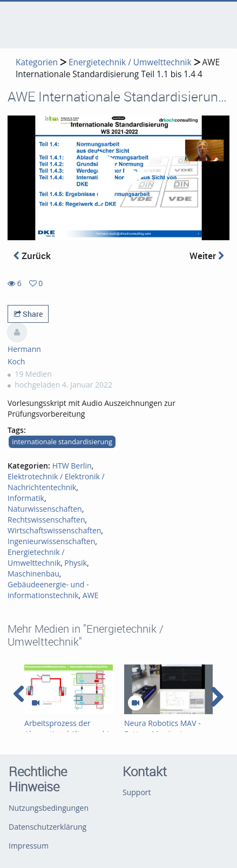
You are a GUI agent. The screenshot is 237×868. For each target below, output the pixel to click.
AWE (91, 595)
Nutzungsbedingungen (49, 808)
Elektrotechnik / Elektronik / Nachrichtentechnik (56, 482)
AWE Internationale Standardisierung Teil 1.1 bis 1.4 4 (118, 68)
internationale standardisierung (62, 442)
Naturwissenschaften (45, 509)
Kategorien (37, 62)
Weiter (207, 256)
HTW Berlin (72, 466)
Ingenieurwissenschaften (51, 541)
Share (28, 314)
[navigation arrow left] (19, 694)
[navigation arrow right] (217, 697)
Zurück (32, 256)
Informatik (26, 498)
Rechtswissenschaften (46, 520)
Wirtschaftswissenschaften (54, 530)
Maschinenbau (33, 574)
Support (137, 792)
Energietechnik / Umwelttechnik (130, 62)
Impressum (29, 846)
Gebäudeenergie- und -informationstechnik (48, 590)
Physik (76, 563)
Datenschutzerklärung (48, 827)
